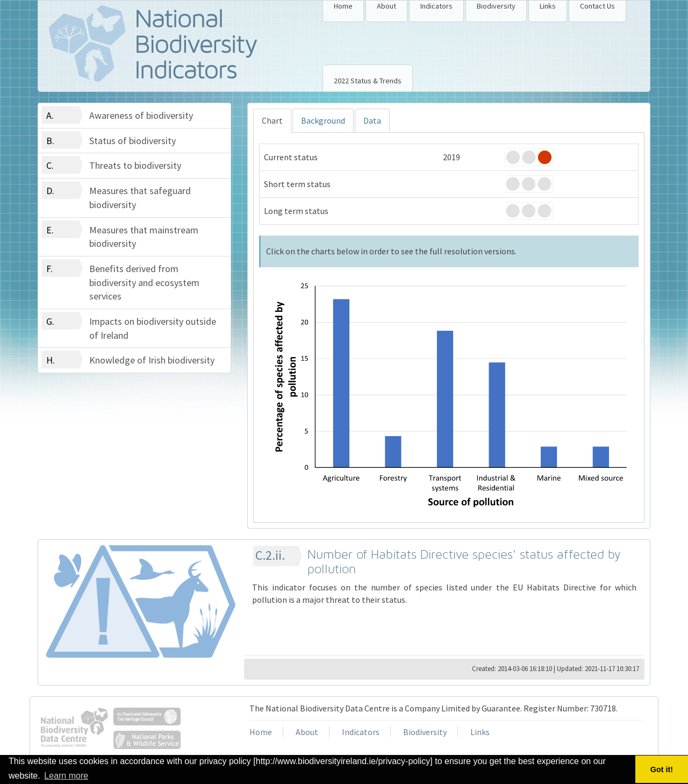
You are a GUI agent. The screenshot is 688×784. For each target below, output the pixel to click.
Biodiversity (496, 6)
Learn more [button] (66, 776)
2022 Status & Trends (368, 81)
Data (372, 120)
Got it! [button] (662, 769)
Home (343, 6)
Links (548, 6)
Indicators (436, 6)
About (386, 6)
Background (323, 120)
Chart (272, 120)
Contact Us (597, 6)
